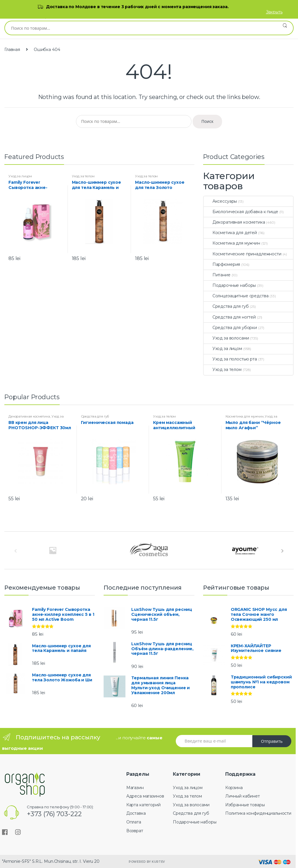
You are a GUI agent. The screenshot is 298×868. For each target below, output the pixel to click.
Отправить (272, 741)
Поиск (285, 28)
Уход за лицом (20, 176)
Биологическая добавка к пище (241, 212)
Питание (217, 275)
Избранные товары (245, 805)
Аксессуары (220, 201)
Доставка (136, 813)
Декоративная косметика (234, 222)
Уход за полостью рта (230, 359)
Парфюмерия (222, 264)
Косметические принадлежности (243, 254)
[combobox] (141, 28)
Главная (12, 50)
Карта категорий (143, 805)
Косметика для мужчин (232, 243)
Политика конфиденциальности (258, 813)
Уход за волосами (226, 338)
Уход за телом (83, 176)
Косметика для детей (230, 233)
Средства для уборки (230, 328)
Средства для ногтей (230, 317)
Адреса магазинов (145, 796)
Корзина (234, 788)
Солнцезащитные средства (236, 296)
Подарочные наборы (230, 285)
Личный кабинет (243, 796)
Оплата (134, 822)
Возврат (135, 831)
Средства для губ (226, 306)
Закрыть (274, 12)
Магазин (135, 788)
